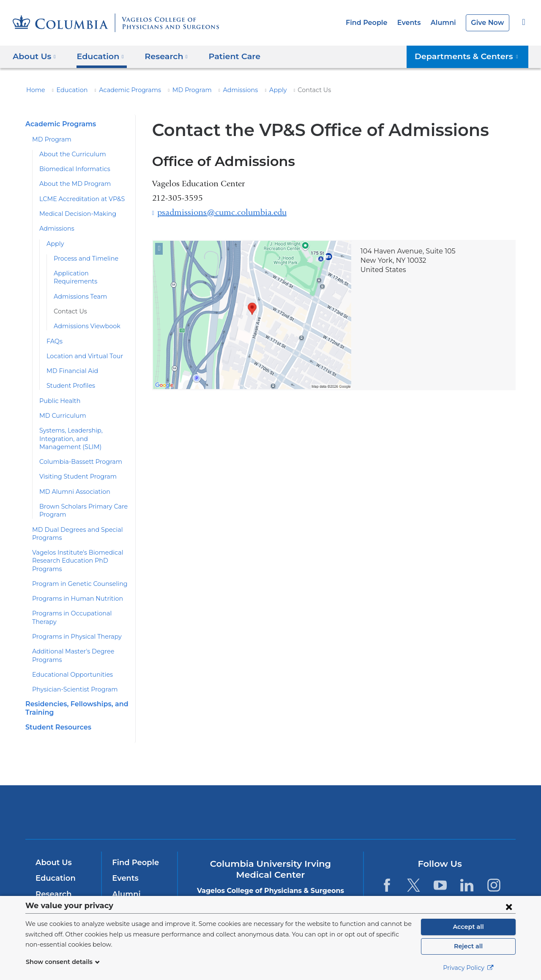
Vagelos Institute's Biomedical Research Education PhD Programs (72, 553)
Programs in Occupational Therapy (79, 605)
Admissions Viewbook (83, 318)
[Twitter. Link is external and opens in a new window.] (414, 869)
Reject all (468, 946)
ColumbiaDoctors (392, 796)
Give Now (488, 23)
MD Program (175, 90)
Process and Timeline (83, 259)
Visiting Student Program (73, 468)
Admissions (220, 90)
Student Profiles (68, 378)
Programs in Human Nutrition (71, 591)
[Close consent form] (509, 906)
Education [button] (97, 56)
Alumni (446, 23)
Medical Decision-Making (73, 214)
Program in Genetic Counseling (74, 576)
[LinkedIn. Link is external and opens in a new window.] (467, 869)
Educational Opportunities (67, 658)
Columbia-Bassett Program (76, 454)
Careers (126, 894)
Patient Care (224, 56)
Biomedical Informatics (70, 169)
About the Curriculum (68, 154)
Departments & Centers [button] (472, 56)
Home (34, 90)
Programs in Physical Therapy (73, 620)
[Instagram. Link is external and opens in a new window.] (494, 869)
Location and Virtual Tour (80, 348)
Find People (374, 23)
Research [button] (161, 56)
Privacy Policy (468, 968)
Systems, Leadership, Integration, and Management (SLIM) (79, 431)
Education (67, 90)
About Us (52, 846)
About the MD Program (70, 184)
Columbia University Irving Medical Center (156, 796)
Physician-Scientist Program (70, 673)
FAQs (54, 333)
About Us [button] (34, 56)
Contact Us (69, 303)
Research (53, 878)
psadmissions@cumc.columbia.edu (222, 212)
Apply (254, 90)
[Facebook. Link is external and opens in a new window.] (387, 869)
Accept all (468, 927)
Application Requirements (88, 273)
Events (414, 23)
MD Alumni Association (70, 483)
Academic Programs (120, 90)
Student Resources (56, 711)
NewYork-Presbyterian (271, 801)
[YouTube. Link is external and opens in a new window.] (440, 869)
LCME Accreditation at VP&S (78, 199)
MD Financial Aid (69, 363)
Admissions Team (78, 288)
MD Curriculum (60, 408)
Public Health (57, 392)
